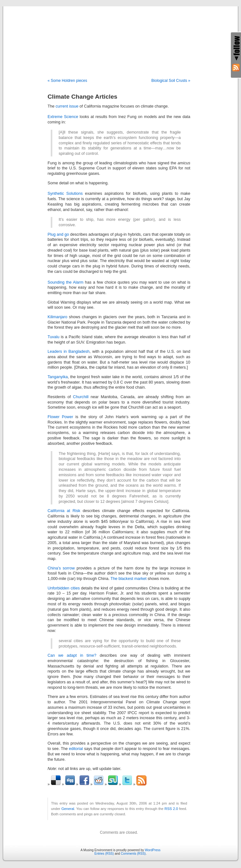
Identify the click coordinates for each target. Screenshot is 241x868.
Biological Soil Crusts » (171, 81)
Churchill (81, 397)
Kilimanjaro (57, 317)
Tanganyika (58, 377)
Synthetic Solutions (65, 194)
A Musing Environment (120, 36)
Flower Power (60, 417)
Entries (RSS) (104, 854)
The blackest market (129, 579)
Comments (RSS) (133, 854)
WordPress (153, 850)
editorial (76, 749)
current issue (67, 106)
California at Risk (64, 511)
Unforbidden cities (64, 588)
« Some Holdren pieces (67, 81)
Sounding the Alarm (65, 282)
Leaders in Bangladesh (68, 352)
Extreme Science (63, 117)
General (68, 809)
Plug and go (58, 234)
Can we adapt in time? (72, 655)
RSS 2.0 (171, 809)
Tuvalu (53, 337)
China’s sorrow (61, 568)
